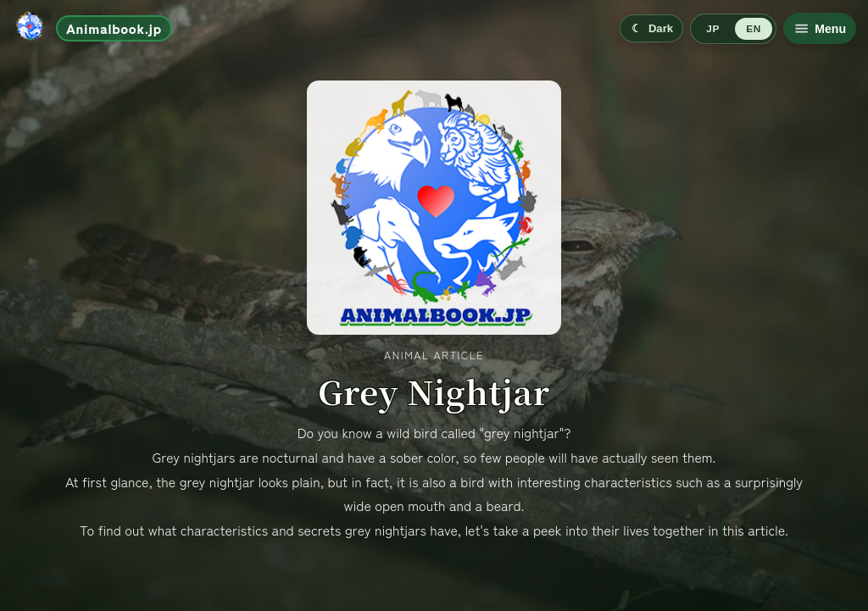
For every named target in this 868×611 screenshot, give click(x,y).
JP (712, 29)
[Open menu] (820, 28)
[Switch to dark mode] (651, 28)
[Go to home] (92, 28)
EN (753, 29)
